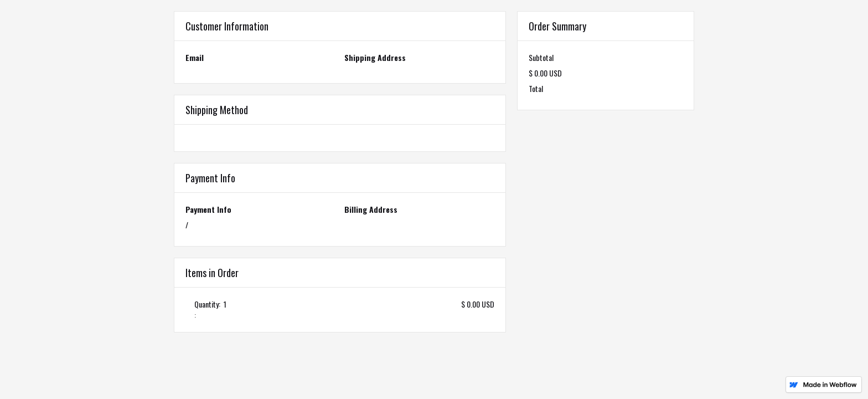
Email (195, 58)
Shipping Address (375, 58)
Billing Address (371, 209)
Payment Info (208, 209)
